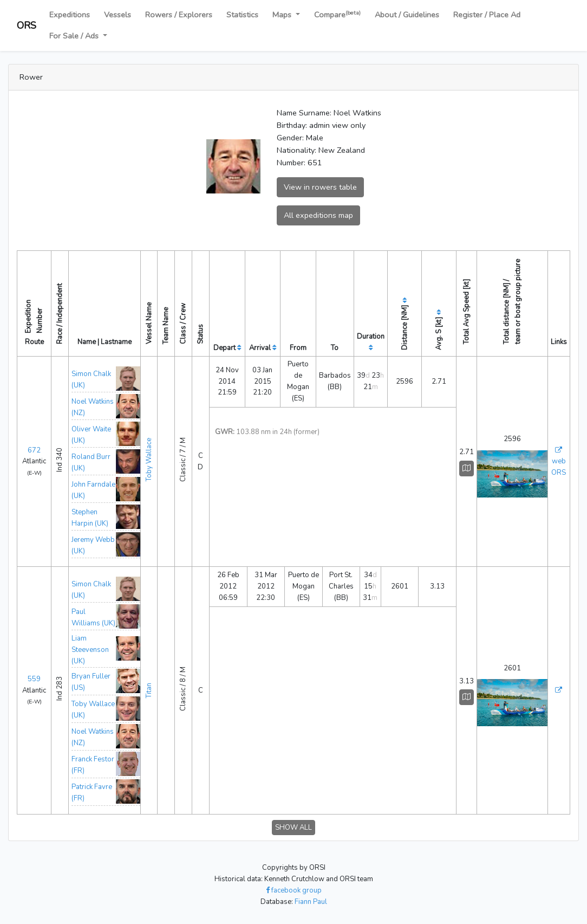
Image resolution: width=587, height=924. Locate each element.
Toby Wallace (149, 460)
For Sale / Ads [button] (75, 36)
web (559, 461)
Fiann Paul (311, 902)
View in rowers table (320, 187)
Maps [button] (283, 15)
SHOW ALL (293, 828)
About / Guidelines (407, 15)
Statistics (242, 15)
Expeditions (70, 15)
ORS (27, 25)
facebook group (294, 890)
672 (34, 450)
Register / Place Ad (487, 15)
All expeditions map (318, 215)
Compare (337, 14)
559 (34, 679)
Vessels (118, 15)
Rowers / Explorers (179, 15)
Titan (149, 690)
